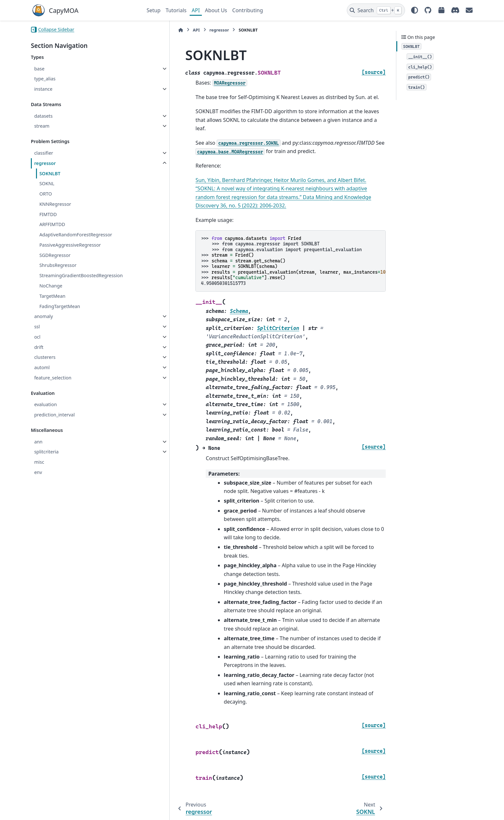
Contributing (248, 10)
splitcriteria (46, 452)
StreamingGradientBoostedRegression (81, 275)
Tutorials (176, 10)
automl (42, 367)
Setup (153, 10)
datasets (43, 116)
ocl (37, 337)
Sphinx (74, 811)
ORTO (45, 194)
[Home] (150, 30)
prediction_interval (54, 415)
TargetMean (52, 296)
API (196, 10)
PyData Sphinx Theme (429, 805)
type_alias (45, 79)
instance (43, 89)
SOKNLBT (50, 173)
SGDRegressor (55, 255)
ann (38, 442)
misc (39, 462)
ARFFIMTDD (52, 224)
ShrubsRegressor (58, 265)
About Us (216, 10)
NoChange (51, 286)
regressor (45, 163)
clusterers (45, 357)
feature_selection (53, 378)
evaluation (45, 404)
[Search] (376, 10)
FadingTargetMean (60, 306)
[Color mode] (415, 10)
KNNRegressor (55, 204)
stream (42, 126)
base (39, 69)
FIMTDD (48, 214)
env (38, 472)
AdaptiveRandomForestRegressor (76, 235)
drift (39, 347)
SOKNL (47, 183)
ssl (37, 327)
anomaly (43, 316)
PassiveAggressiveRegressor (70, 245)
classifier (44, 153)
